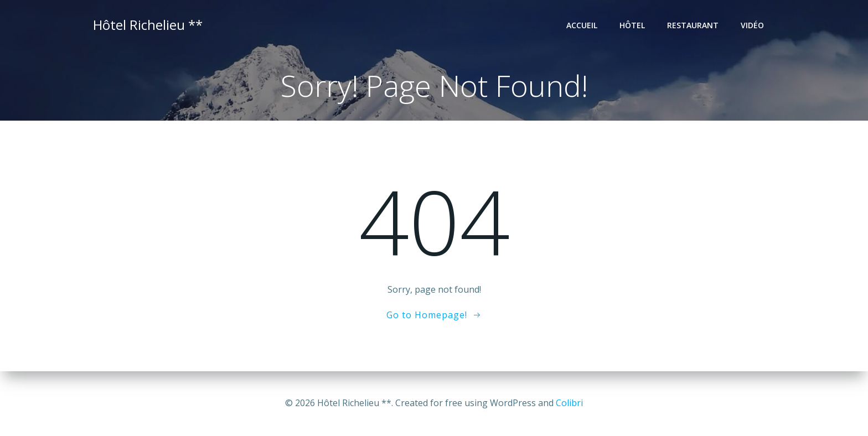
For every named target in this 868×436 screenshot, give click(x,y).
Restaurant (693, 25)
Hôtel (632, 25)
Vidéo (752, 25)
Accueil (582, 25)
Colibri (569, 403)
